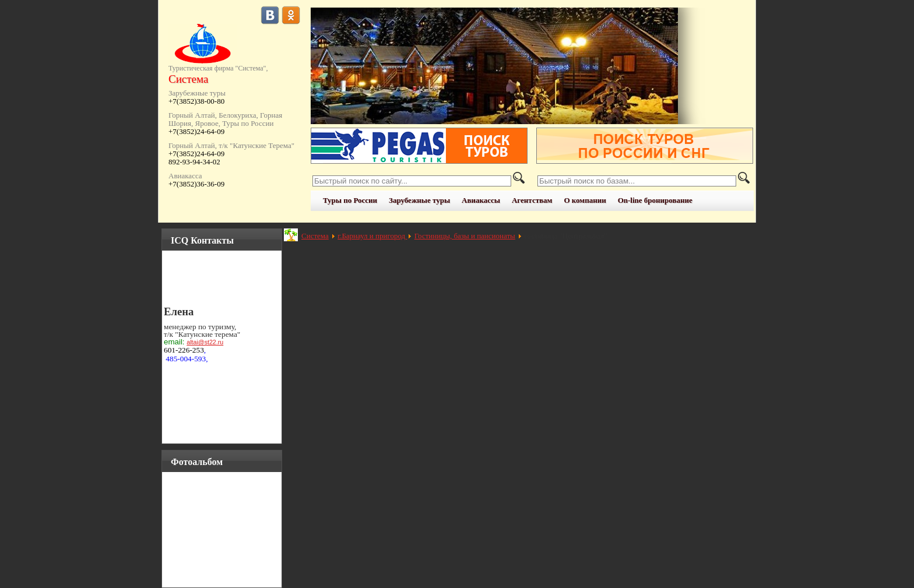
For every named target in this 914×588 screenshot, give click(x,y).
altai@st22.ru (205, 342)
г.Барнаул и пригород (372, 236)
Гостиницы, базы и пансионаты (465, 236)
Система (315, 236)
